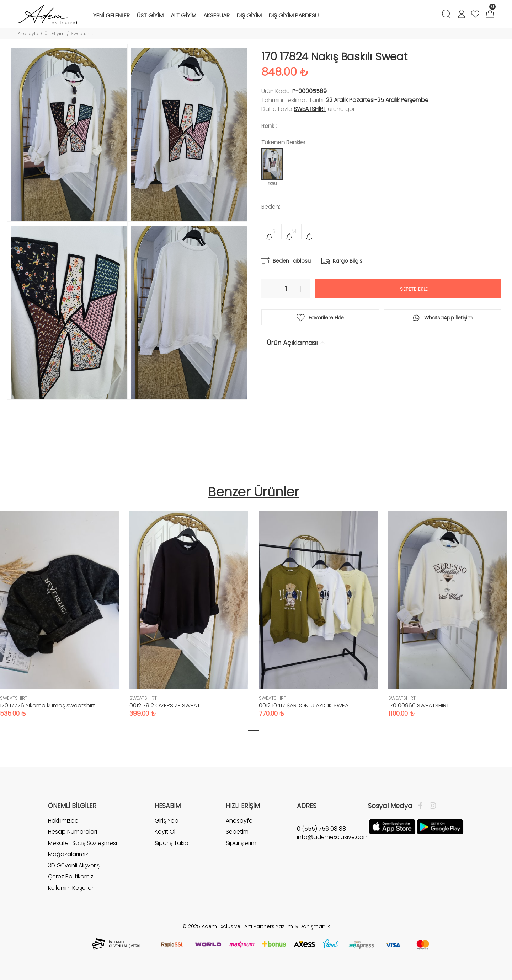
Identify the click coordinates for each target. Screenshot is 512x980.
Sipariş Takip (172, 843)
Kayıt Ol (165, 832)
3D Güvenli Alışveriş (74, 865)
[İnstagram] (431, 806)
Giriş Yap (167, 821)
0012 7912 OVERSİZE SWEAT (165, 706)
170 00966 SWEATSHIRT (419, 706)
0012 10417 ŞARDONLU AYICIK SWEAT (305, 706)
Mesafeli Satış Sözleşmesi (82, 843)
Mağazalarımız (68, 854)
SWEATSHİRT (310, 109)
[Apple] (392, 826)
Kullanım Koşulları (71, 888)
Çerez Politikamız (71, 876)
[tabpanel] (189, 607)
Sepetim (237, 832)
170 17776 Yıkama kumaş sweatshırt (47, 706)
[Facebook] (422, 806)
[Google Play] (440, 826)
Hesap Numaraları (73, 832)
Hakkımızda (63, 821)
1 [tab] (254, 731)
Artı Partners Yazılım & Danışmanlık (287, 926)
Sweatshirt (82, 34)
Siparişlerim (241, 843)
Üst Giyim (55, 34)
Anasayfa (28, 34)
